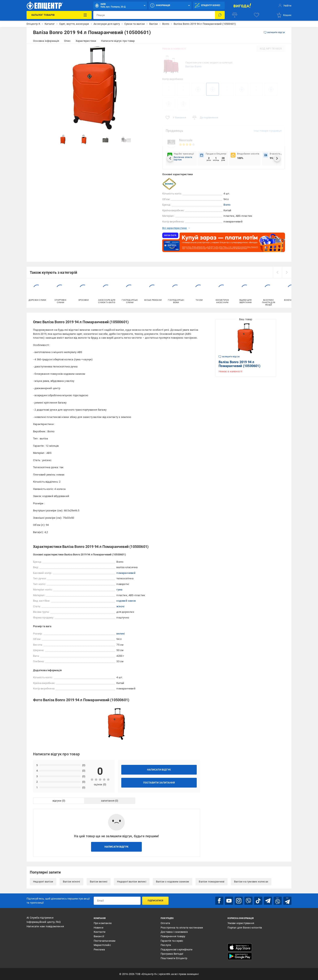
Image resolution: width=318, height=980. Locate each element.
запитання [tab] (108, 801)
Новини (99, 928)
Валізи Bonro (193, 66)
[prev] (277, 272)
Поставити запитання (159, 783)
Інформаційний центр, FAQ (44, 922)
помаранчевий (126, 573)
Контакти (100, 932)
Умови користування (241, 923)
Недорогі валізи (43, 882)
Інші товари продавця (268, 131)
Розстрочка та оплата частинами (182, 928)
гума (119, 590)
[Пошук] (220, 15)
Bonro (227, 205)
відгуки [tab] (57, 801)
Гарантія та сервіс (172, 941)
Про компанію (103, 923)
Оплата (165, 923)
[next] (287, 272)
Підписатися (155, 901)
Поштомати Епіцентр (174, 958)
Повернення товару (173, 936)
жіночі (120, 606)
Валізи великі (99, 882)
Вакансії (99, 936)
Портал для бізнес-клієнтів (245, 928)
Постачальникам (105, 941)
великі (121, 634)
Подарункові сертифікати (177, 949)
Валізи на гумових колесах (251, 882)
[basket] (284, 15)
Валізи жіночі (71, 882)
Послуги (166, 945)
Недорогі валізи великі (132, 882)
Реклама (99, 949)
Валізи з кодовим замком (173, 882)
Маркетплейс (102, 945)
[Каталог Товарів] (59, 15)
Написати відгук (159, 770)
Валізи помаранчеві (212, 882)
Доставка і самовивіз (174, 932)
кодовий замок (126, 601)
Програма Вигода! (172, 954)
